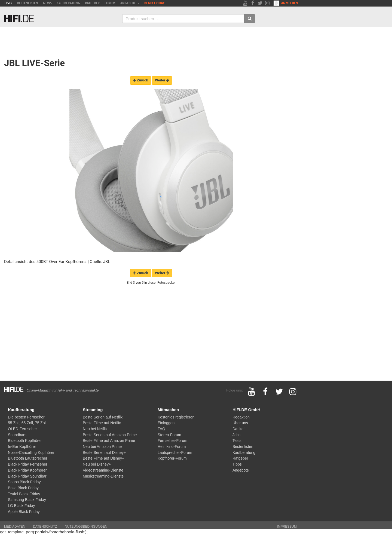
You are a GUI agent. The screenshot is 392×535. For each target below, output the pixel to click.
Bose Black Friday (23, 488)
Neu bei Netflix (95, 429)
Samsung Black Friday (27, 500)
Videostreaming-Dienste (103, 470)
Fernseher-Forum (172, 441)
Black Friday (154, 3)
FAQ (161, 429)
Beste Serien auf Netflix (103, 417)
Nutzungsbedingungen (86, 527)
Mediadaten (15, 527)
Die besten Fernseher (26, 417)
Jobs (237, 435)
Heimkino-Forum (172, 447)
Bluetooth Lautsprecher (28, 458)
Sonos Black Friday (24, 482)
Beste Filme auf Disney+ (103, 458)
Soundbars (17, 435)
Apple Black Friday (24, 512)
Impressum (287, 527)
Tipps (237, 464)
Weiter (162, 80)
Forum (110, 3)
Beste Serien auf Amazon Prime (110, 435)
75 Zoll (41, 423)
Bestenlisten (28, 3)
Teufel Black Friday (24, 494)
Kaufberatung (68, 3)
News (47, 3)
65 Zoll (27, 423)
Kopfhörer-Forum (172, 458)
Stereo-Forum (169, 435)
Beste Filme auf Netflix (102, 423)
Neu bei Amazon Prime (102, 447)
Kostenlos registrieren (176, 417)
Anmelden (286, 3)
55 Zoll (14, 423)
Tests (8, 3)
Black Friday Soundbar (27, 476)
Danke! (238, 429)
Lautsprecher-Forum (175, 453)
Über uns (240, 423)
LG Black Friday (22, 506)
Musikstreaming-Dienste (103, 476)
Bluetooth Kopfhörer (25, 441)
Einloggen (166, 423)
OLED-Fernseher (22, 429)
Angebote (130, 3)
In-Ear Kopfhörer (22, 447)
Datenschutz (45, 527)
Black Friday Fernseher (28, 464)
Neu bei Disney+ (97, 464)
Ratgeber (92, 3)
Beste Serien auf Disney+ (104, 453)
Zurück (141, 80)
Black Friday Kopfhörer (27, 470)
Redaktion (241, 417)
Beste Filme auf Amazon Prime (109, 441)
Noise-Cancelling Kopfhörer (31, 453)
